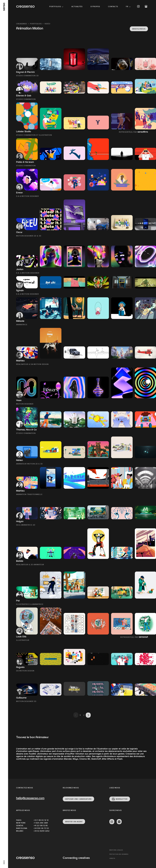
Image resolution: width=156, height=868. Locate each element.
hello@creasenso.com (30, 798)
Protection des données (119, 854)
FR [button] (127, 7)
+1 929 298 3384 (41, 823)
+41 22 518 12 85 (41, 826)
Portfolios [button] (55, 7)
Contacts (113, 7)
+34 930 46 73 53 (41, 828)
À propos (95, 7)
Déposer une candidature (78, 799)
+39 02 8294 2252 (41, 831)
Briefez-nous (139, 29)
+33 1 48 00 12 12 (41, 820)
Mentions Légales (116, 850)
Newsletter (122, 799)
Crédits (112, 858)
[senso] (4, 7)
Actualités (77, 7)
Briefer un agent (74, 822)
